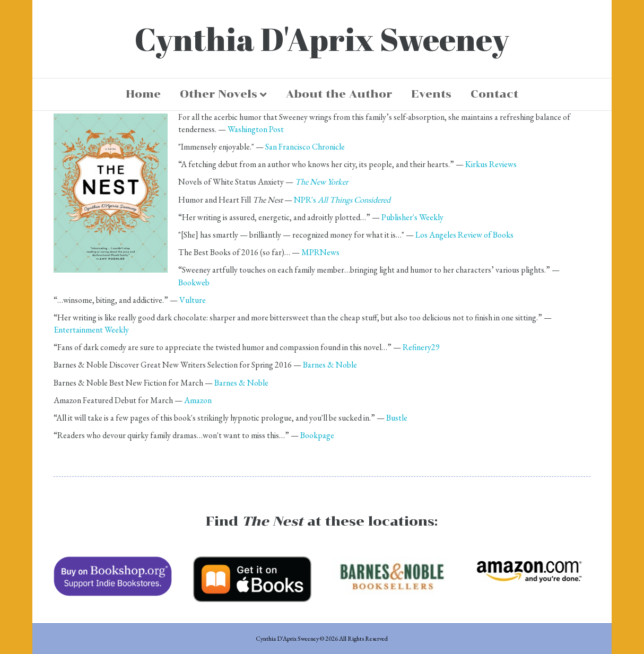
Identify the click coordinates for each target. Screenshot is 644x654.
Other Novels (219, 94)
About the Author (339, 94)
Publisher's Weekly (412, 217)
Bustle (397, 418)
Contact (494, 94)
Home (143, 94)
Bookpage (317, 435)
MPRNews (320, 252)
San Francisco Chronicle (305, 147)
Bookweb (194, 282)
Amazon (198, 400)
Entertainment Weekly (91, 330)
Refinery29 (421, 347)
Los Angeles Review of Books (464, 235)
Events (431, 94)
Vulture (193, 300)
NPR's (342, 200)
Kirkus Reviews (491, 164)
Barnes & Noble (330, 365)
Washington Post (256, 129)
